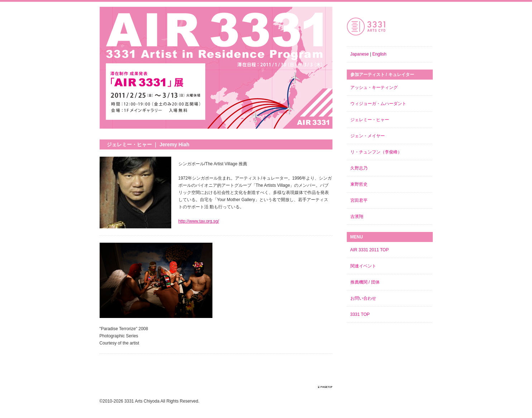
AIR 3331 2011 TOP (370, 250)
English (379, 54)
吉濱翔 (357, 217)
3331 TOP (360, 314)
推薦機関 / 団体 (365, 282)
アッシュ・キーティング (374, 87)
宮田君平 (359, 200)
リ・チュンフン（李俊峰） (376, 152)
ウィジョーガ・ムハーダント (378, 104)
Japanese (360, 54)
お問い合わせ (363, 298)
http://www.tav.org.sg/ (199, 221)
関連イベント (363, 266)
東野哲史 (359, 184)
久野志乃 (359, 168)
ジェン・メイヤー (368, 136)
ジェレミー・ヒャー (370, 120)
